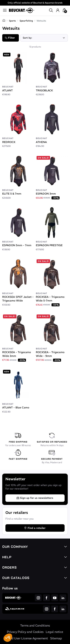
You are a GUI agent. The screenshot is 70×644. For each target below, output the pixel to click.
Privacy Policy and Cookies (25, 632)
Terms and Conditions (35, 625)
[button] (8, 638)
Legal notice (54, 632)
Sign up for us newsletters (35, 498)
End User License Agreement (28, 638)
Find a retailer (35, 528)
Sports (12, 21)
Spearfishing (26, 21)
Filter (10, 38)
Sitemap (56, 638)
